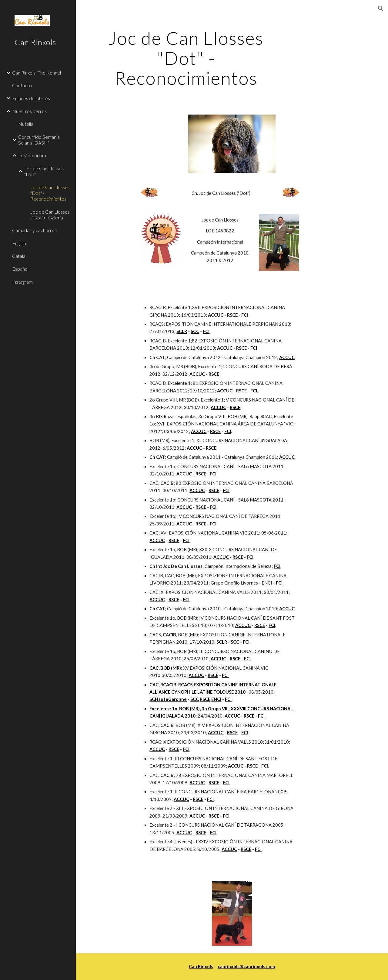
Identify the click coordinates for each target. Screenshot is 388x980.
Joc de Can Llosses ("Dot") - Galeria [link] (50, 215)
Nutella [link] (26, 124)
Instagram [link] (22, 282)
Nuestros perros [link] (29, 111)
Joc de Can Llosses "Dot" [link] (44, 171)
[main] (186, 58)
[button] (381, 8)
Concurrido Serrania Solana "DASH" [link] (39, 140)
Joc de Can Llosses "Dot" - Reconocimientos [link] (50, 193)
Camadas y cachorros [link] (34, 230)
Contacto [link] (22, 85)
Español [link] (20, 269)
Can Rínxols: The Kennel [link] (37, 73)
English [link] (19, 243)
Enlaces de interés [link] (31, 98)
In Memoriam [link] (32, 155)
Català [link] (19, 256)
